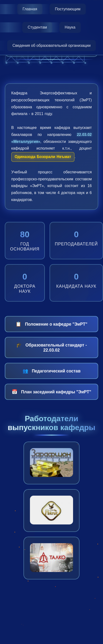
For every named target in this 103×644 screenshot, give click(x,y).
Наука (70, 27)
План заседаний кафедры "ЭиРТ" (51, 395)
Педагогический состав (51, 374)
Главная (30, 9)
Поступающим (68, 9)
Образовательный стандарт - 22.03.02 (51, 350)
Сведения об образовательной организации (51, 46)
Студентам (37, 27)
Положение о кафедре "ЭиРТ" (51, 327)
